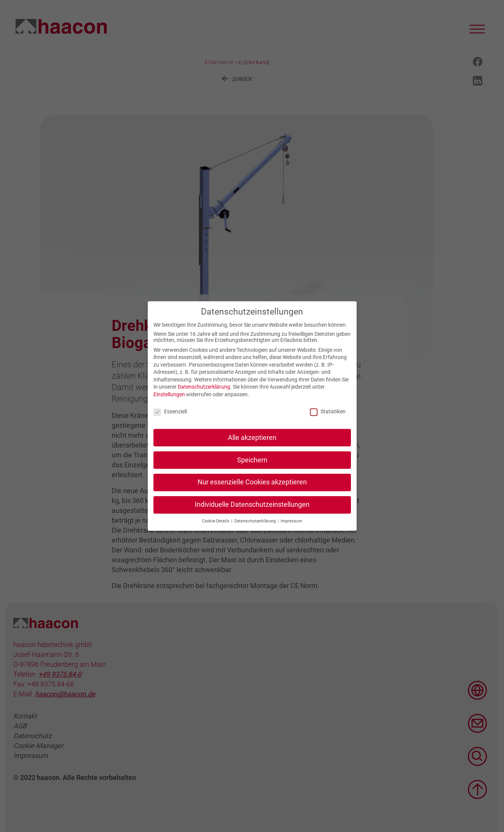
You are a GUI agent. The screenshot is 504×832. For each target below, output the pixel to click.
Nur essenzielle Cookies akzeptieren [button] (252, 491)
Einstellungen (169, 403)
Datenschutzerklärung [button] (256, 530)
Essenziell (170, 421)
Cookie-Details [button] (216, 530)
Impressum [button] (291, 530)
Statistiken (328, 421)
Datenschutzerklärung (204, 396)
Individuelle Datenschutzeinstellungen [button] (252, 514)
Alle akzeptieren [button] (252, 446)
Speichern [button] (252, 469)
